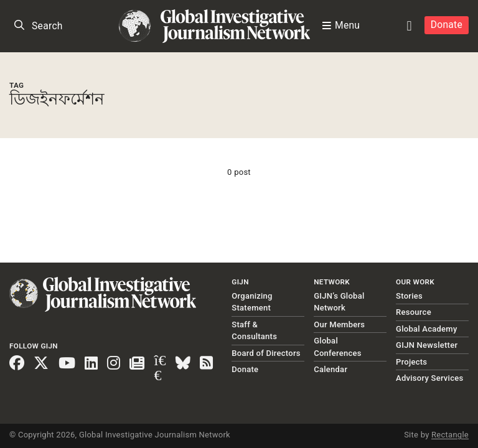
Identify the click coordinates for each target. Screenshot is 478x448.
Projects (411, 362)
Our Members (339, 324)
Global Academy (426, 329)
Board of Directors (266, 353)
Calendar (330, 369)
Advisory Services (429, 378)
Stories (409, 296)
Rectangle (450, 435)
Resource (414, 312)
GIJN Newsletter (427, 345)
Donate (447, 25)
